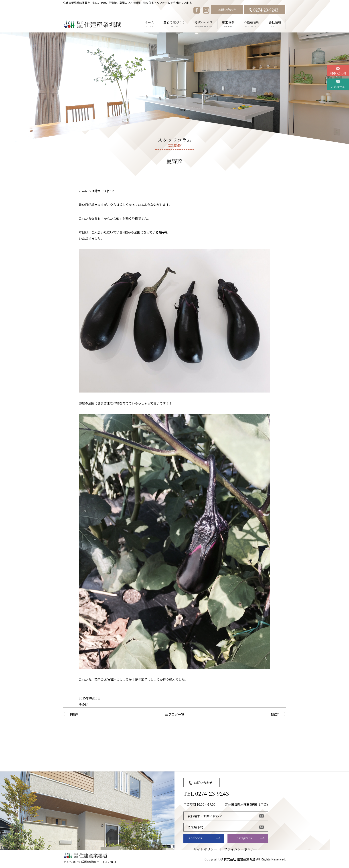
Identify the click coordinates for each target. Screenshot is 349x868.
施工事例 (228, 24)
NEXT (275, 714)
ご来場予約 (338, 87)
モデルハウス (204, 24)
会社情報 (275, 24)
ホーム (149, 24)
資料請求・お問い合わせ (205, 816)
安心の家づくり (174, 24)
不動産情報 (252, 24)
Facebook (195, 838)
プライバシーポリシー (241, 849)
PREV (74, 714)
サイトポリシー (205, 849)
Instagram (244, 838)
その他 (83, 704)
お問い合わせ (227, 10)
